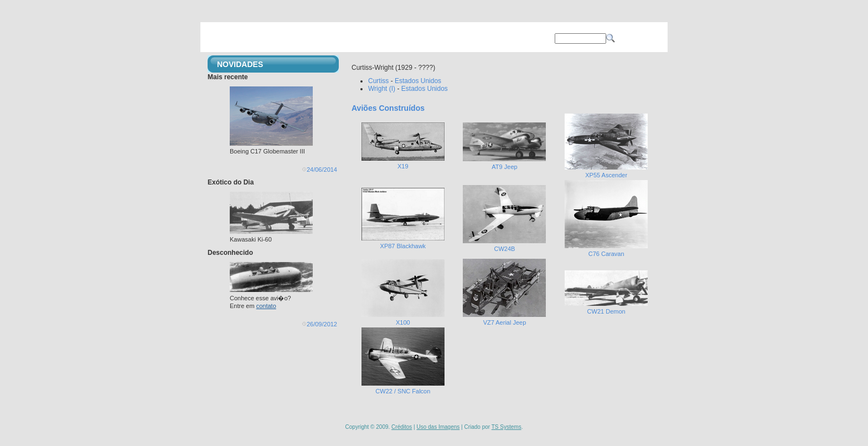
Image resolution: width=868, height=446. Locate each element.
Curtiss (378, 81)
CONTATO (527, 38)
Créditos (402, 427)
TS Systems (507, 427)
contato (266, 306)
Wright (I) (382, 89)
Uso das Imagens (438, 427)
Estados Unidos (418, 81)
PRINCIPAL (306, 38)
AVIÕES (361, 38)
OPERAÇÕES (416, 38)
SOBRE (472, 38)
